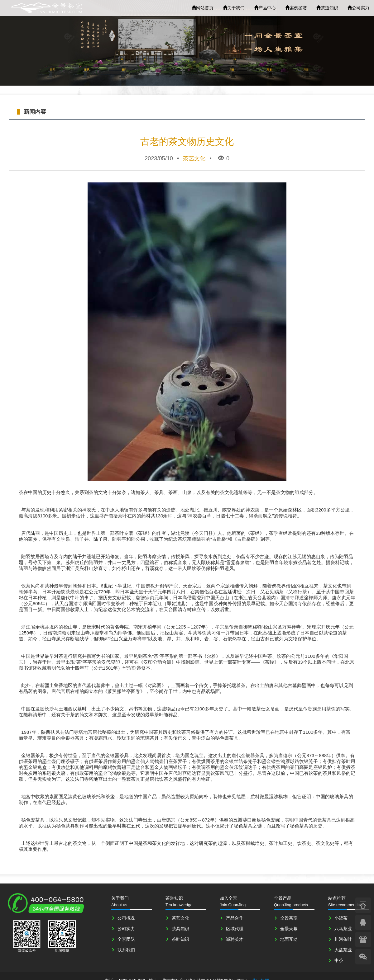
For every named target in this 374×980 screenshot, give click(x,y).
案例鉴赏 (296, 8)
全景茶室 (289, 918)
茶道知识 (327, 8)
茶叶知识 (180, 939)
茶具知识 (180, 929)
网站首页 (203, 8)
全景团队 (126, 939)
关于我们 (234, 8)
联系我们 (126, 950)
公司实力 (358, 8)
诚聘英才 (235, 939)
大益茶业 (343, 950)
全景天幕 (289, 929)
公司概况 (126, 918)
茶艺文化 (180, 918)
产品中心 (265, 8)
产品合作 (235, 918)
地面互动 (289, 939)
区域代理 (235, 929)
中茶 (339, 960)
